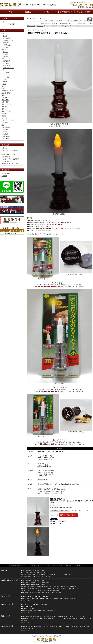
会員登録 (69, 565)
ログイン (66, 20)
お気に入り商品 (57, 565)
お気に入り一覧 (49, 20)
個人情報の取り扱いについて (67, 23)
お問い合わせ (79, 565)
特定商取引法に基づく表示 (85, 23)
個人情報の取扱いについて (18, 565)
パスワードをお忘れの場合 (78, 20)
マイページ (59, 20)
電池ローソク (40, 26)
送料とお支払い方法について (49, 23)
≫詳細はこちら (26, 600)
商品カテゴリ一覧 (31, 26)
